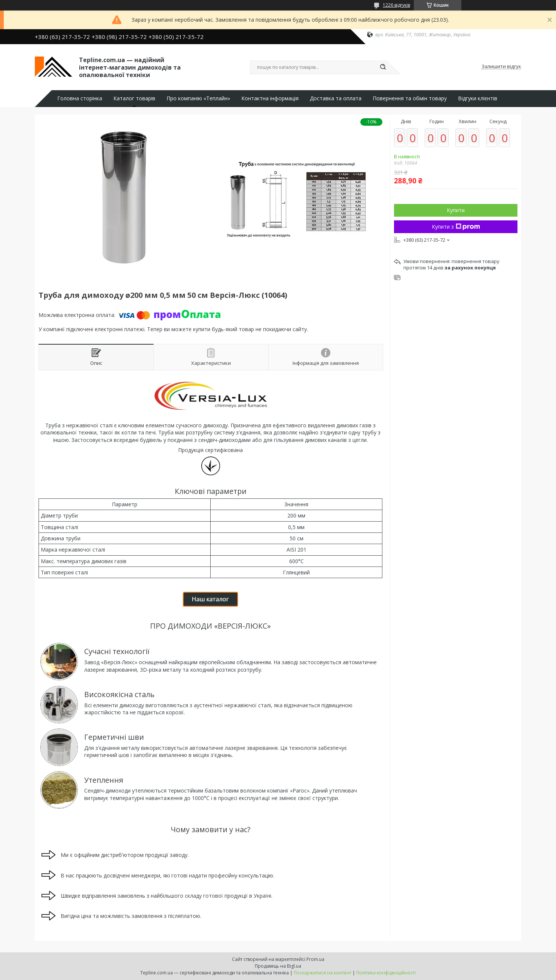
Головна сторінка (80, 98)
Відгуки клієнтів (478, 98)
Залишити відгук (501, 67)
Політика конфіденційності (386, 973)
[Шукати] (383, 67)
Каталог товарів (134, 98)
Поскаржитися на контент (323, 973)
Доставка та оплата (336, 98)
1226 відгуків (396, 5)
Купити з (456, 227)
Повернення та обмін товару (410, 98)
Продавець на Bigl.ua (278, 966)
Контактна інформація (270, 98)
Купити (456, 210)
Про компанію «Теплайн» (198, 98)
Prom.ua (315, 959)
